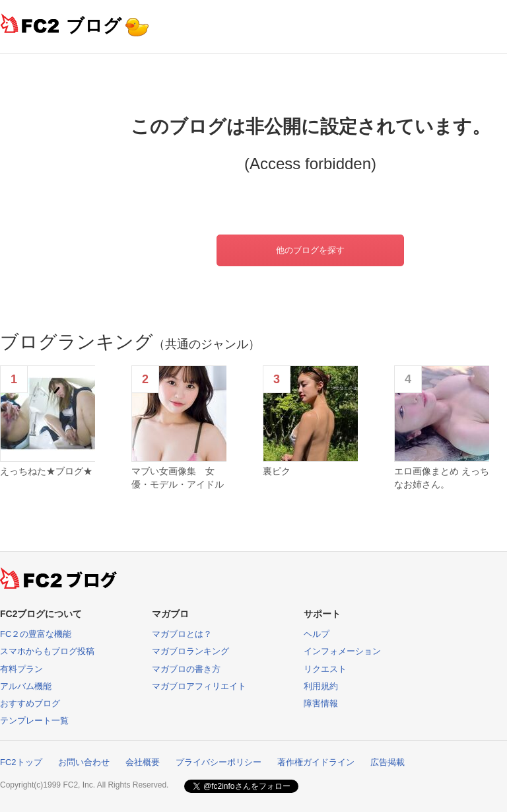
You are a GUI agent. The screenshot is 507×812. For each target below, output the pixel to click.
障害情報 (321, 703)
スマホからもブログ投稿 (47, 651)
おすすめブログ (30, 703)
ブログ (94, 25)
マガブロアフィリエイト (199, 686)
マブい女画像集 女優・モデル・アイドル (178, 478)
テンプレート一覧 (34, 720)
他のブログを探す (310, 250)
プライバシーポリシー (219, 762)
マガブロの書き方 (186, 669)
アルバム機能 (26, 686)
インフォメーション (342, 651)
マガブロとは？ (182, 634)
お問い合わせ (84, 762)
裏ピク (277, 471)
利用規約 (321, 686)
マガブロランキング (190, 651)
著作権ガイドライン (316, 762)
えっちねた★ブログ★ (46, 471)
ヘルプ (317, 634)
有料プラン (21, 669)
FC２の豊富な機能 (36, 634)
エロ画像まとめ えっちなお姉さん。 (442, 478)
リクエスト (325, 669)
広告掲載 (388, 762)
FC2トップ (21, 762)
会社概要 (143, 762)
